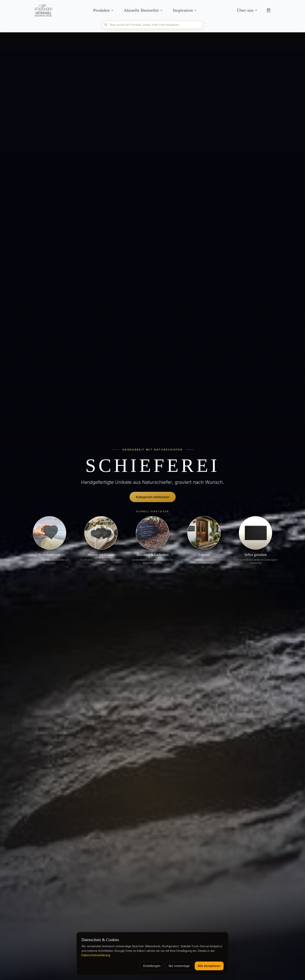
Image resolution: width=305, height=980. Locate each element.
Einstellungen (152, 966)
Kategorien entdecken (153, 497)
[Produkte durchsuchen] (152, 25)
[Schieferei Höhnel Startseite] (45, 10)
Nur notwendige (179, 966)
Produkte (104, 10)
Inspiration (185, 10)
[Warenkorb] (269, 10)
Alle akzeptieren (209, 966)
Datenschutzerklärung (96, 955)
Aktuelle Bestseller (143, 10)
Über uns (247, 10)
